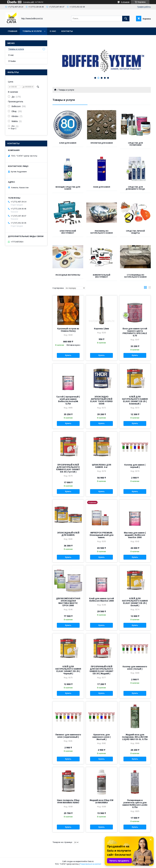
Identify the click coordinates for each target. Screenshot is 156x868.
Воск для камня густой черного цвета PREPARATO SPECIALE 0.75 (135, 332)
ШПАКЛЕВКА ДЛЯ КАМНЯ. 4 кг (102, 466)
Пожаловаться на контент (91, 864)
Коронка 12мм (101, 329)
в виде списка (149, 288)
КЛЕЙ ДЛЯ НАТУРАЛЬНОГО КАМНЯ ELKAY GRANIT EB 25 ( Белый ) (135, 602)
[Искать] (126, 19)
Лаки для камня (102, 187)
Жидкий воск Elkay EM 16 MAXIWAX (101, 801)
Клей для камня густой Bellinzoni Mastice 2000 (102, 600)
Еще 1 (14, 128)
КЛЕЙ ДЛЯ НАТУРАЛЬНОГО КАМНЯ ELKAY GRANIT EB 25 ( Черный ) (68, 670)
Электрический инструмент (68, 232)
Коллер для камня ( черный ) (135, 466)
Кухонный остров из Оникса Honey (68, 330)
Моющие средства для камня (68, 188)
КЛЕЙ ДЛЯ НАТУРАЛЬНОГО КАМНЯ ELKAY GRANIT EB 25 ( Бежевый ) (135, 400)
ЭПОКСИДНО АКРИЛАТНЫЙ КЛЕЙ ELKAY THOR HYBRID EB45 (101, 400)
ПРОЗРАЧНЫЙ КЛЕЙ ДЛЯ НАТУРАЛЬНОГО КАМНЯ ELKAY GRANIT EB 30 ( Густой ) (68, 468)
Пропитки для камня (102, 143)
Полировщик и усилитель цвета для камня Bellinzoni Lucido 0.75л (135, 804)
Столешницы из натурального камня (135, 276)
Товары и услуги (32, 31)
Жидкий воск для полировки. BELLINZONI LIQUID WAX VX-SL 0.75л (135, 737)
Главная (13, 31)
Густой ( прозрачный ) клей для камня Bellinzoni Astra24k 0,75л (68, 400)
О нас (53, 31)
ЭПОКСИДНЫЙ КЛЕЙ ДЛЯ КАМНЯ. (68, 534)
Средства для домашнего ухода (135, 188)
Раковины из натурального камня (102, 232)
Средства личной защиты (135, 232)
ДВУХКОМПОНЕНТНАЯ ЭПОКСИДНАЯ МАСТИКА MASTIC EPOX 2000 (68, 602)
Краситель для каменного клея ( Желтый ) (101, 737)
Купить (68, 355)
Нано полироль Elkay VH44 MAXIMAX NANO (68, 801)
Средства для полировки (135, 144)
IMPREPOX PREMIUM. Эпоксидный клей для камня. (101, 535)
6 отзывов (125, 2)
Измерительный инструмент (102, 276)
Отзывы (12, 61)
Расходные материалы (68, 275)
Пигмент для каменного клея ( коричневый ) (68, 736)
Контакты (67, 31)
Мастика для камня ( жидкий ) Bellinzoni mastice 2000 (135, 535)
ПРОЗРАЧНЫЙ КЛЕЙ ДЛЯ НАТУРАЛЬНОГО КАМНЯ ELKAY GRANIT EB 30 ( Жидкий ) (102, 670)
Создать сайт (29, 2)
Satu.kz (91, 861)
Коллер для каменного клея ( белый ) (135, 668)
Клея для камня (68, 143)
